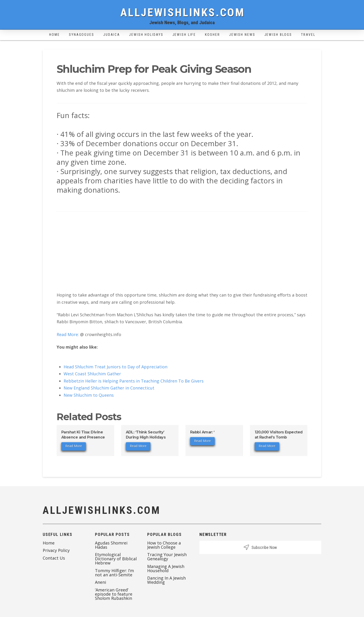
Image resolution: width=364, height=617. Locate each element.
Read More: (68, 334)
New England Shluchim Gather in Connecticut (109, 388)
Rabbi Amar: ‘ (202, 432)
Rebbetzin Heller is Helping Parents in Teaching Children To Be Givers (134, 381)
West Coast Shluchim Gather (92, 374)
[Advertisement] (182, 253)
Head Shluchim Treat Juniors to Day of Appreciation (115, 367)
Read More (74, 446)
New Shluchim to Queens (89, 395)
